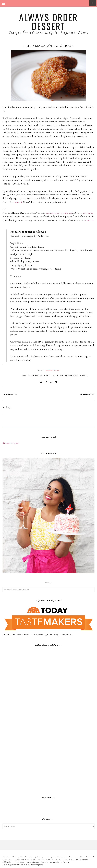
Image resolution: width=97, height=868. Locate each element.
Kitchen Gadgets (11, 443)
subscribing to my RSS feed (59, 213)
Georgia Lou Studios (55, 857)
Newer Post (10, 395)
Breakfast (38, 376)
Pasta (78, 376)
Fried (47, 376)
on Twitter (88, 213)
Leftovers (69, 376)
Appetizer (27, 376)
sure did (19, 202)
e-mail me (89, 220)
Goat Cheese (57, 376)
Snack (85, 376)
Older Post (87, 395)
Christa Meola (86, 857)
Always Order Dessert (48, 22)
